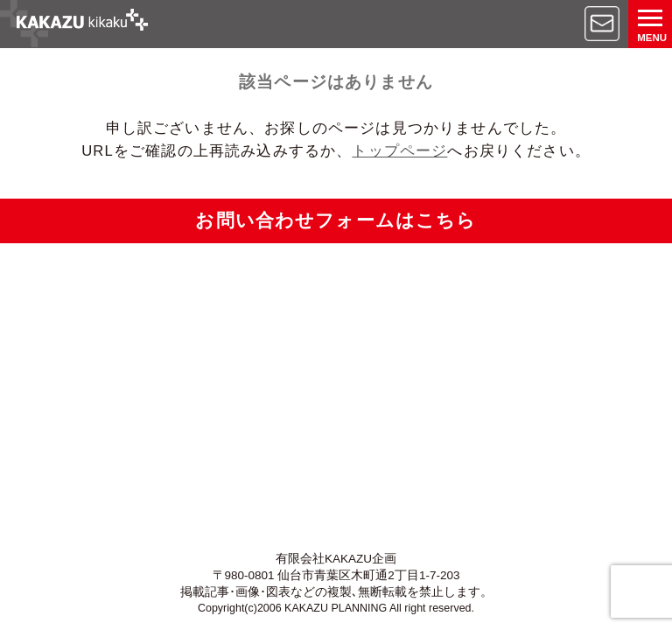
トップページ (399, 151)
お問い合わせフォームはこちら (336, 220)
